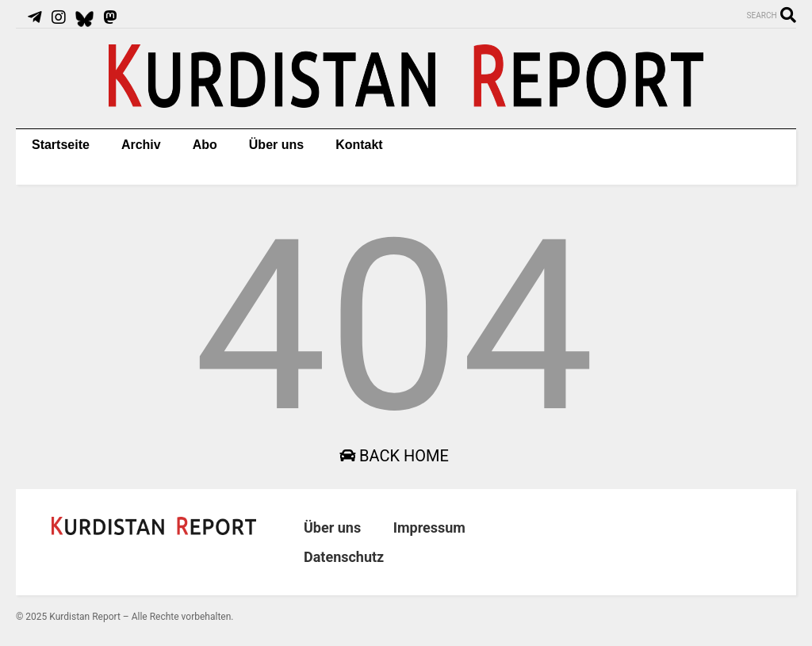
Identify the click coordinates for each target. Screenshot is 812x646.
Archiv (141, 145)
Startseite (61, 145)
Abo (205, 145)
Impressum (429, 528)
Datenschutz (344, 557)
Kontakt (359, 145)
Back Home (394, 456)
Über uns (276, 145)
